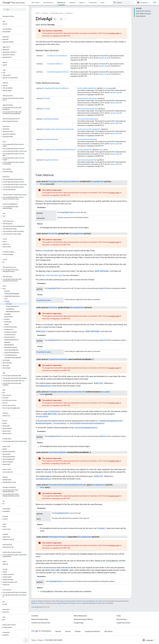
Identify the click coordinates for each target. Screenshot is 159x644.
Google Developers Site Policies (66, 603)
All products (109, 631)
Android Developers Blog (40, 619)
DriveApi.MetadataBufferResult (58, 72)
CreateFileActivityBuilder (51, 119)
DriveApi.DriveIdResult (55, 64)
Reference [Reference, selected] (61, 3)
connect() (102, 288)
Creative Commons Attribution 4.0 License (89, 601)
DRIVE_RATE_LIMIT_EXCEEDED (57, 570)
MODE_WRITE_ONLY (50, 414)
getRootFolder (82, 109)
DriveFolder (46, 98)
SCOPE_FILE (41, 331)
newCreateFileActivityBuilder (87, 119)
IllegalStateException (44, 300)
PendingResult (47, 88)
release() (102, 528)
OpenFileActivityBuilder (50, 139)
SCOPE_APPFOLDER (102, 271)
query (79, 150)
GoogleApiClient (91, 88)
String (106, 88)
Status (55, 160)
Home (38, 13)
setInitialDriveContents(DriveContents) (87, 423)
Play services (14, 3)
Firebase (78, 631)
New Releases (49, 3)
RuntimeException (44, 386)
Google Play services (57, 13)
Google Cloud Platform (93, 631)
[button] (14, 32)
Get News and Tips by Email (41, 623)
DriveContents (55, 411)
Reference (69, 13)
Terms (34, 640)
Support (82, 3)
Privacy (40, 640)
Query (101, 150)
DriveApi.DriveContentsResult (57, 56)
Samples (72, 3)
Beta (102, 3)
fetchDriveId (81, 88)
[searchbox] (14, 9)
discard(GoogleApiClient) (86, 428)
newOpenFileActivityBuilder (86, 139)
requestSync (81, 160)
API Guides (36, 3)
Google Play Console (123, 623)
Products (45, 13)
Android (58, 631)
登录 (155, 3)
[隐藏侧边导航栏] (26, 640)
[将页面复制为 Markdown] (59, 19)
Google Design (79, 623)
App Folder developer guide (52, 275)
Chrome (68, 631)
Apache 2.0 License (37, 603)
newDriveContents (83, 129)
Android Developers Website (83, 619)
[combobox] (123, 3)
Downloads (93, 3)
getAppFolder (82, 98)
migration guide (114, 33)
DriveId (48, 201)
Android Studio (122, 619)
